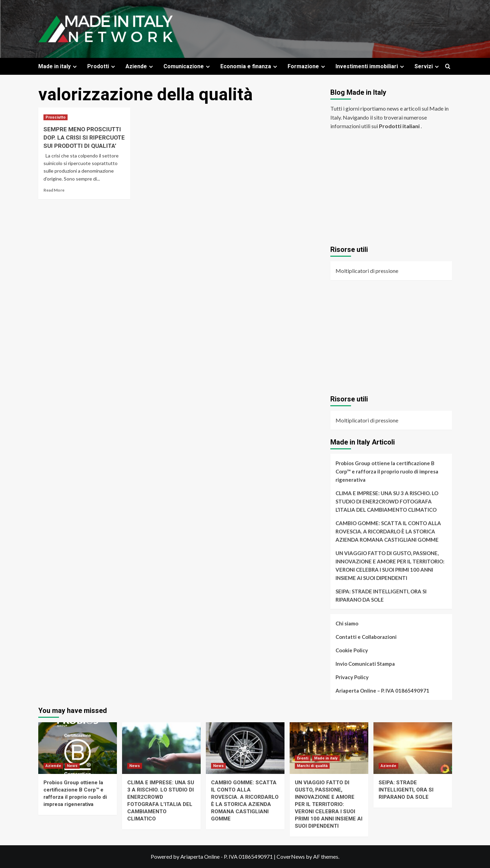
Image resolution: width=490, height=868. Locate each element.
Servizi (428, 66)
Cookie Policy (352, 650)
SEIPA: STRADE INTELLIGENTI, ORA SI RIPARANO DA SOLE (381, 595)
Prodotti (102, 66)
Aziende (140, 66)
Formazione (307, 66)
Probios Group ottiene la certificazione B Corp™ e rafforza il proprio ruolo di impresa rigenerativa (387, 471)
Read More (54, 190)
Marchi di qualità (312, 766)
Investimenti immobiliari (371, 66)
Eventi (303, 758)
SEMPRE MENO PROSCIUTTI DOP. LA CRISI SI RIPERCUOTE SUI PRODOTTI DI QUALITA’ (84, 137)
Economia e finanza (250, 66)
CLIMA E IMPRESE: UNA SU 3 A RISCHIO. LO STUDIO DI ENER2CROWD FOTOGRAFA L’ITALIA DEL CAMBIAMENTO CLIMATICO (387, 501)
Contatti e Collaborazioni (366, 637)
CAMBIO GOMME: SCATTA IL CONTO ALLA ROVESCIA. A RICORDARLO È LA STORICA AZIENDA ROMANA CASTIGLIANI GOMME (388, 531)
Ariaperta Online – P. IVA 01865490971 (382, 691)
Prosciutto (56, 117)
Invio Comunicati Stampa (365, 664)
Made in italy (58, 66)
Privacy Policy (352, 677)
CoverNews (291, 856)
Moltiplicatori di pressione (367, 271)
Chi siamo (347, 623)
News (72, 766)
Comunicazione (188, 66)
